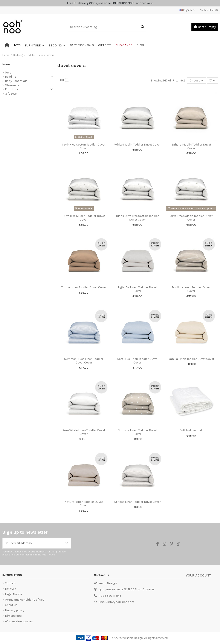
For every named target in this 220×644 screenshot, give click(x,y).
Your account (198, 575)
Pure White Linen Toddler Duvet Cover (84, 432)
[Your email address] (32, 543)
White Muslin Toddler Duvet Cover (137, 145)
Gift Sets (11, 94)
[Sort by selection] (197, 80)
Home (6, 64)
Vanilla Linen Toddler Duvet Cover (191, 359)
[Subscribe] (66, 543)
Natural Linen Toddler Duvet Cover (84, 504)
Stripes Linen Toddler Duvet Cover (137, 502)
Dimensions (13, 616)
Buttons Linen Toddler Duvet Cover (137, 432)
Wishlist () (209, 10)
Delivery (10, 589)
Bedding (11, 77)
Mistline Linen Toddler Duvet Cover (191, 289)
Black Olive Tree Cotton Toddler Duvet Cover (137, 218)
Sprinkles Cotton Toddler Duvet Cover (84, 146)
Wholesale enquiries (19, 621)
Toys (8, 73)
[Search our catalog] (142, 27)
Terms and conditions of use (25, 600)
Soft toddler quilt (191, 430)
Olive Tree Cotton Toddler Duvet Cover (191, 218)
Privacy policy (15, 610)
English (187, 10)
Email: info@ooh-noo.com (116, 602)
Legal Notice (13, 594)
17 (212, 80)
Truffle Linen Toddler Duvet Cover (84, 287)
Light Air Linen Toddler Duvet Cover (137, 289)
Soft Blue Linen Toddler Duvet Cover (137, 361)
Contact (11, 583)
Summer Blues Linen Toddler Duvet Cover (84, 361)
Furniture (11, 89)
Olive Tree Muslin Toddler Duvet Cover (84, 218)
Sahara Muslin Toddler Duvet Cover (191, 146)
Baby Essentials (16, 81)
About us (11, 605)
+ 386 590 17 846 (110, 596)
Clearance (12, 85)
